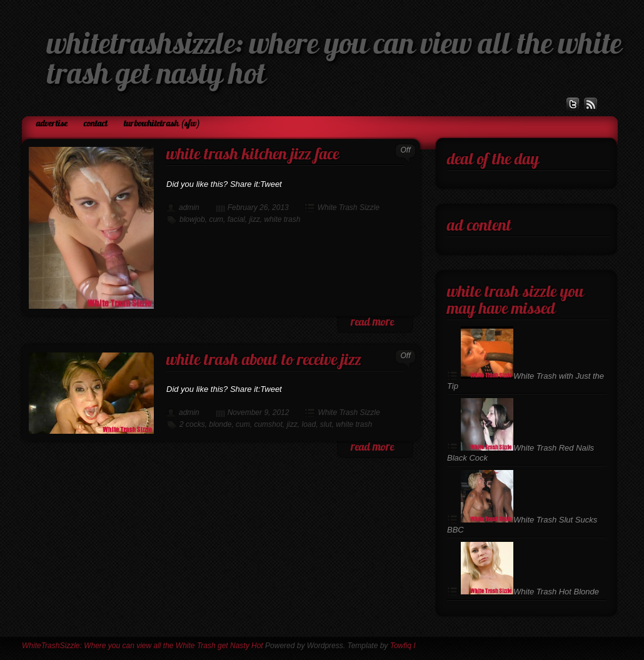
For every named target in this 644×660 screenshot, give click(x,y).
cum (216, 219)
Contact (96, 124)
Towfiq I (403, 646)
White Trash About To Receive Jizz (264, 361)
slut (326, 424)
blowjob (192, 219)
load (309, 424)
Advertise (52, 124)
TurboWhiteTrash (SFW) (162, 124)
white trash (282, 219)
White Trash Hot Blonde (530, 592)
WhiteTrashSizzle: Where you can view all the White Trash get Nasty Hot (143, 646)
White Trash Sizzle (349, 207)
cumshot (268, 424)
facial (236, 219)
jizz (254, 219)
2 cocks (192, 424)
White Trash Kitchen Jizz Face (253, 155)
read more (372, 323)
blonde (220, 424)
